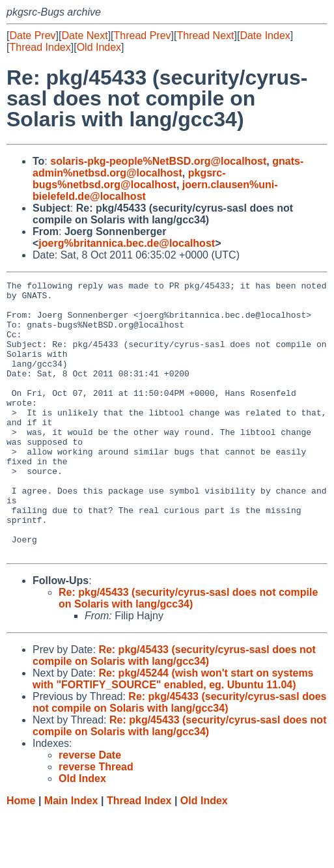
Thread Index (40, 47)
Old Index (99, 47)
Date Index (265, 35)
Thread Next (205, 35)
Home (21, 855)
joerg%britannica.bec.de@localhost (127, 243)
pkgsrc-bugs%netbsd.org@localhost (129, 179)
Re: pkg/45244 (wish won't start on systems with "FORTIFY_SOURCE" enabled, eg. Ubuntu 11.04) (173, 734)
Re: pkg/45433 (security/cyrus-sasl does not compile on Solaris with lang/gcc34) (188, 653)
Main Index (71, 855)
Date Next (84, 35)
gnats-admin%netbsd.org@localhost (168, 167)
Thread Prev (143, 35)
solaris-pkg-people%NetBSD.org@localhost (158, 161)
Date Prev (32, 35)
